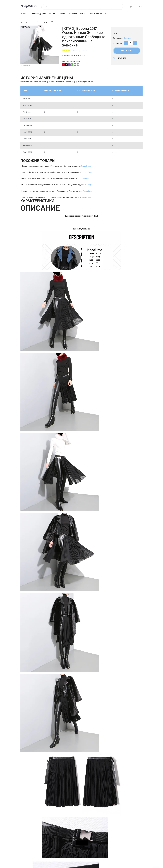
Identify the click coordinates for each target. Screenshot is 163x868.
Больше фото (26, 66)
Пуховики (73, 14)
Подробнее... (86, 166)
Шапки (83, 14)
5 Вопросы (84, 51)
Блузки (62, 14)
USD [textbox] (140, 7)
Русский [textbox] (132, 7)
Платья (52, 14)
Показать (127, 38)
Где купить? (127, 51)
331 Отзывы (75, 51)
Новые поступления (98, 14)
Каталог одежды (38, 14)
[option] (40, 46)
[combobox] (131, 7)
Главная (24, 14)
